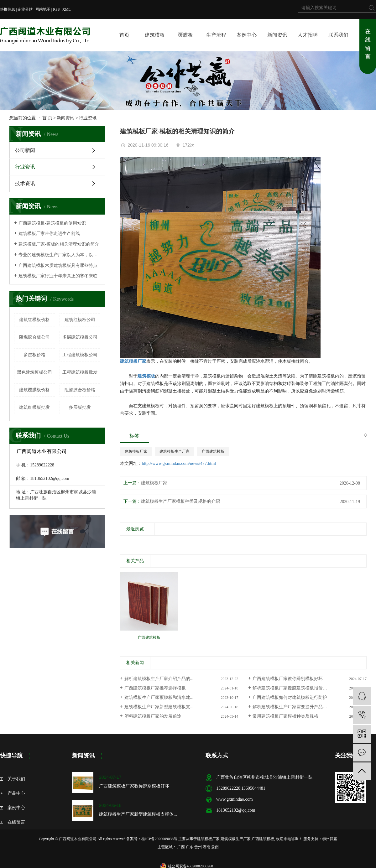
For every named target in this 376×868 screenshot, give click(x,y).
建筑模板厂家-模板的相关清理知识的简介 (59, 244)
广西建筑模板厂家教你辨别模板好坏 (288, 679)
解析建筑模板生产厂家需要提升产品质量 (292, 707)
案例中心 (247, 35)
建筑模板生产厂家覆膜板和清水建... (159, 697)
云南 (215, 847)
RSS (56, 9)
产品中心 (16, 793)
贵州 (198, 847)
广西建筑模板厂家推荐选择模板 (155, 688)
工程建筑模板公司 (80, 355)
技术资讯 (25, 183)
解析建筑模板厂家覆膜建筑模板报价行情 (292, 688)
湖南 (206, 847)
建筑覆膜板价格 (34, 390)
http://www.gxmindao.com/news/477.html (179, 463)
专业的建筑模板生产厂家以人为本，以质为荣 (59, 255)
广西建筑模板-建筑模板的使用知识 (52, 223)
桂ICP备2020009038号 (159, 839)
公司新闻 (25, 150)
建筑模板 (155, 35)
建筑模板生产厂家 (175, 451)
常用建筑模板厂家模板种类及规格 (285, 716)
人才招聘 (308, 35)
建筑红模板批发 (34, 407)
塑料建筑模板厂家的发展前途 (153, 716)
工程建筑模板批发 (80, 372)
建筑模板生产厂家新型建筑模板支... (159, 707)
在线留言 (368, 44)
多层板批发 (80, 407)
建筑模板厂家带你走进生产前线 (49, 234)
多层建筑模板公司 (80, 337)
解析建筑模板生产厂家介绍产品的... (159, 679)
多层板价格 (34, 355)
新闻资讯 (277, 35)
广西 (181, 847)
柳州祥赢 (330, 839)
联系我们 (338, 35)
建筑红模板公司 (80, 320)
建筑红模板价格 (34, 320)
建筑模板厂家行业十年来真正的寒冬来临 (58, 276)
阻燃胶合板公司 (34, 337)
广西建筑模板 (213, 451)
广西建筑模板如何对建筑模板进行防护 (290, 697)
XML (67, 9)
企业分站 (25, 9)
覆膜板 (185, 35)
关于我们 (16, 779)
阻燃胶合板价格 (80, 390)
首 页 (47, 118)
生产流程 (216, 35)
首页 (124, 35)
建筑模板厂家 (136, 451)
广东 (190, 847)
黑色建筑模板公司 (34, 372)
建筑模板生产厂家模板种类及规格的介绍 (180, 501)
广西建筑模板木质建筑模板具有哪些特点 (58, 265)
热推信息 (8, 9)
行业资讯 (88, 118)
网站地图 (43, 9)
